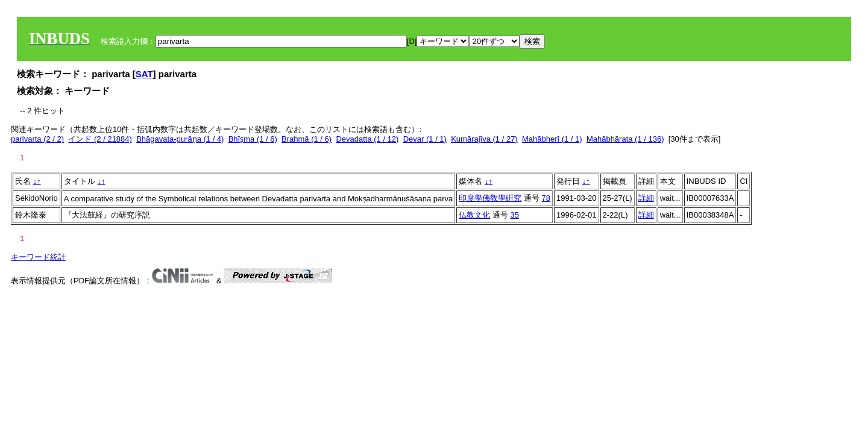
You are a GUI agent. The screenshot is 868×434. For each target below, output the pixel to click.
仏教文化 (474, 215)
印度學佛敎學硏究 (490, 198)
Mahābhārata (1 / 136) (625, 139)
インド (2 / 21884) (100, 139)
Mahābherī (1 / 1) (552, 139)
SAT (144, 74)
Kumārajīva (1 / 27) (484, 139)
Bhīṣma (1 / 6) (253, 139)
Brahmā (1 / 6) (307, 139)
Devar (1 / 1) (425, 139)
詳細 (646, 198)
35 (515, 215)
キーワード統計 (38, 257)
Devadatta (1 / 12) (367, 139)
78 (546, 198)
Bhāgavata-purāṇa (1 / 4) (180, 139)
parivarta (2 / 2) (37, 139)
